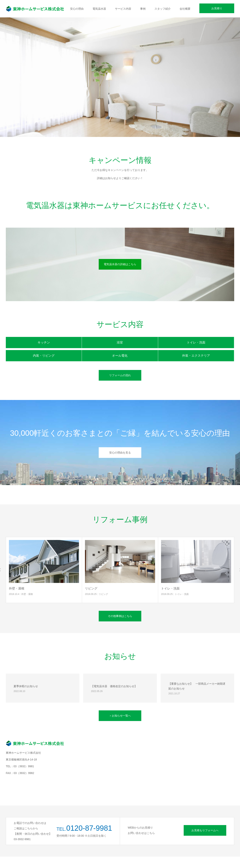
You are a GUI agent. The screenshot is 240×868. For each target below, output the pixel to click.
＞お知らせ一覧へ (120, 716)
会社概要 (185, 9)
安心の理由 (77, 9)
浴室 (120, 342)
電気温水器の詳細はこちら (120, 264)
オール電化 (120, 356)
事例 (143, 9)
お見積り (217, 8)
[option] (120, 85)
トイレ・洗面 (196, 342)
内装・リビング (44, 356)
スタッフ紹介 (163, 9)
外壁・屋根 (17, 588)
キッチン (44, 342)
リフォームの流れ (120, 375)
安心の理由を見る (120, 452)
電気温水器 (99, 9)
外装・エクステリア (196, 356)
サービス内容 (123, 9)
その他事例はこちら (120, 616)
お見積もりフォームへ (205, 830)
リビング (91, 588)
